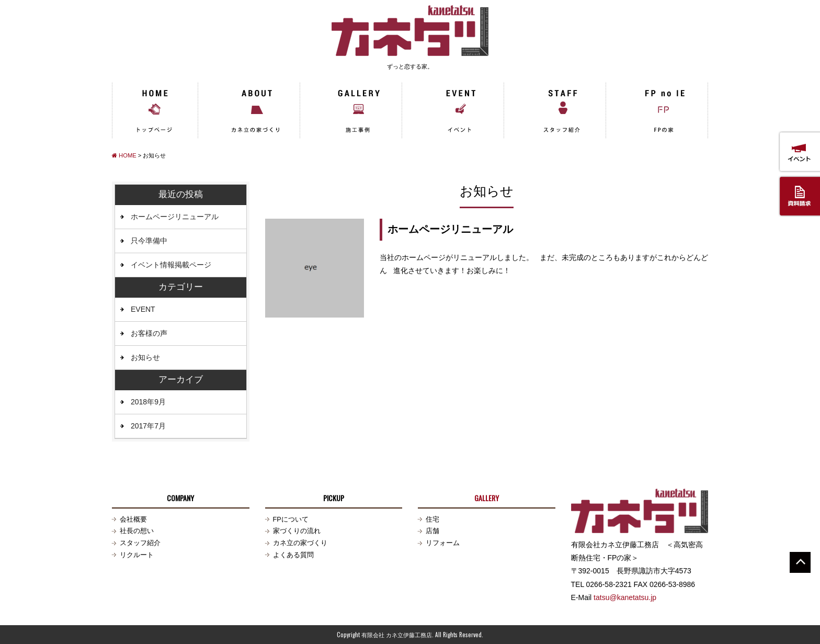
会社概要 (133, 519)
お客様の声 (149, 333)
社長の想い (137, 531)
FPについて (291, 519)
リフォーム (443, 543)
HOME (124, 155)
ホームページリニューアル (450, 229)
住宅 (432, 519)
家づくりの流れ (297, 531)
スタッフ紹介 (140, 543)
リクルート (137, 555)
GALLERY (487, 498)
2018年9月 (148, 402)
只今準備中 (149, 241)
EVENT (143, 309)
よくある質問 (293, 555)
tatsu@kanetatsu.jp (625, 597)
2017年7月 (148, 426)
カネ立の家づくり (300, 543)
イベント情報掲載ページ (171, 265)
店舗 (432, 531)
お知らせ (145, 357)
